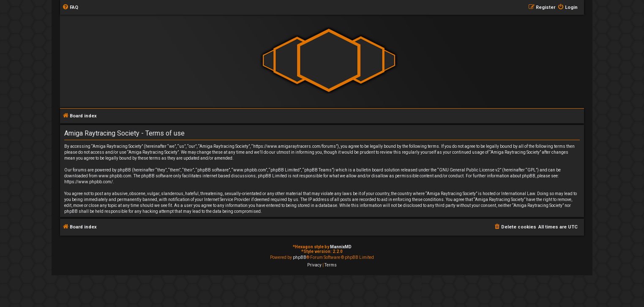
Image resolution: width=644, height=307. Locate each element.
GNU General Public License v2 (469, 170)
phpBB (300, 257)
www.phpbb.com (115, 176)
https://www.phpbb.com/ (89, 182)
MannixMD (341, 247)
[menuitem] (70, 8)
